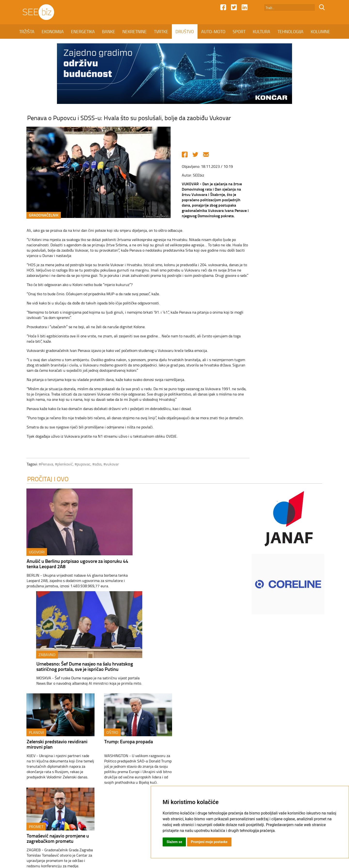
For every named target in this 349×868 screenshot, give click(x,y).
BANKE (109, 31)
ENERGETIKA (83, 31)
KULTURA (262, 31)
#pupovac (80, 464)
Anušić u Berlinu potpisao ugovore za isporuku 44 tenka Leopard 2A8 (75, 564)
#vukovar (109, 464)
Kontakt (130, 826)
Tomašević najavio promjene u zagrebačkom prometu (211, 648)
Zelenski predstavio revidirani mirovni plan (55, 648)
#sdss (95, 464)
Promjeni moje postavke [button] (209, 842)
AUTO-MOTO (213, 31)
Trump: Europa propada (126, 645)
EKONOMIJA (53, 31)
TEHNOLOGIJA (290, 31)
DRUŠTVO (185, 31)
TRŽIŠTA (27, 31)
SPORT (239, 31)
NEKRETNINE (135, 31)
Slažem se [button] (174, 842)
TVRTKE (161, 31)
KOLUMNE (320, 31)
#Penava (44, 464)
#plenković (62, 464)
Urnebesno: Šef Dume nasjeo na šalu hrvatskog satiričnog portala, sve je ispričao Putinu (189, 564)
